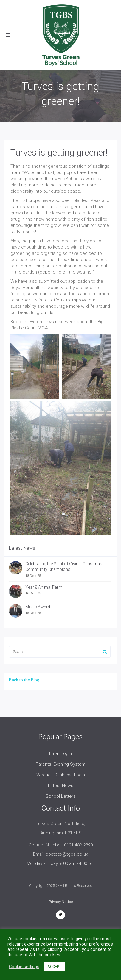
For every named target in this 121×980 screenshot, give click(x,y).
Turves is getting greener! (59, 152)
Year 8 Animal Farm (44, 587)
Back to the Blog (24, 680)
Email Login (61, 753)
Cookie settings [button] (24, 967)
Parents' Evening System (61, 764)
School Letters (61, 796)
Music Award (38, 607)
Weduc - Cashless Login (61, 775)
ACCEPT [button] (54, 966)
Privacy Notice (61, 902)
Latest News (61, 786)
